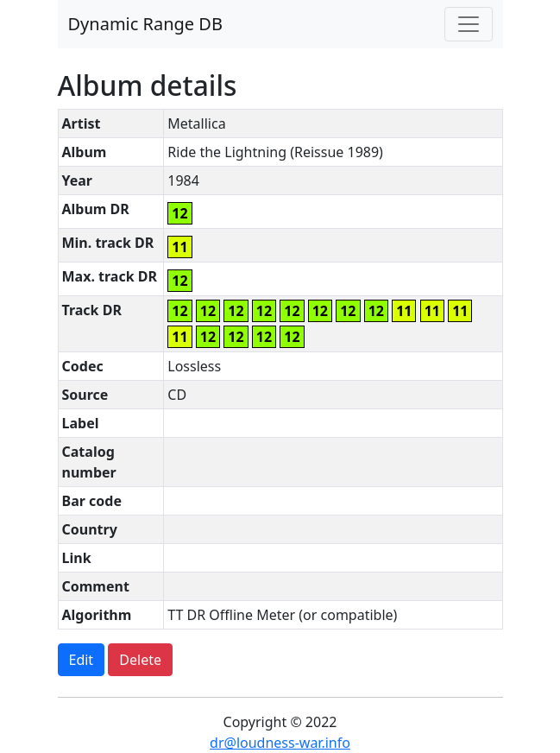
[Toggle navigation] (469, 24)
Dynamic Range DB (145, 24)
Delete (140, 660)
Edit (82, 660)
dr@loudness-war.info (280, 743)
